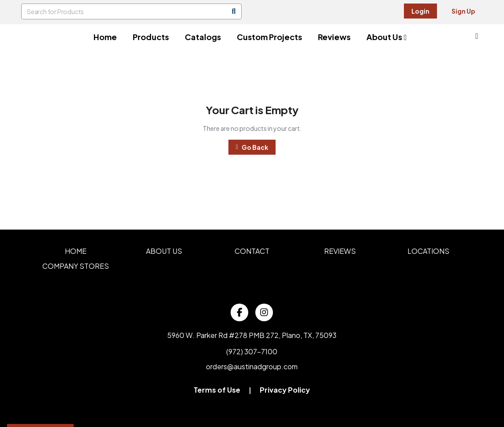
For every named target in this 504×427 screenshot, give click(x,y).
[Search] (234, 11)
